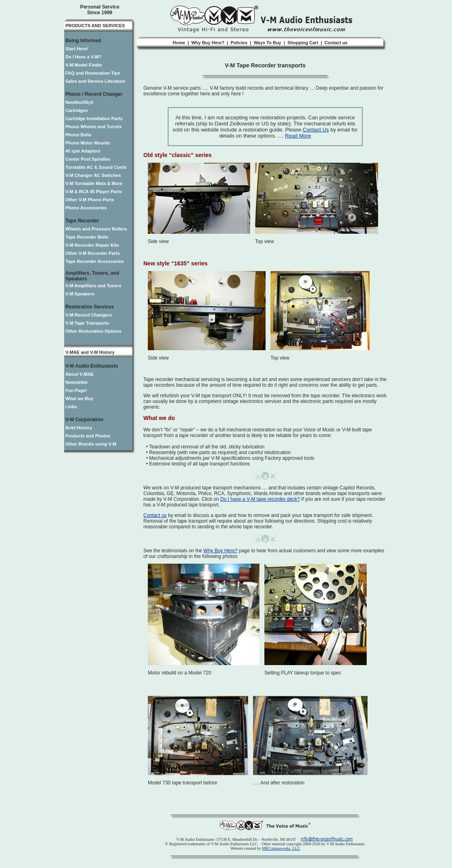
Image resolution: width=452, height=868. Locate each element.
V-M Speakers (80, 294)
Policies (239, 43)
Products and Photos (88, 436)
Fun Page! (76, 390)
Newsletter (77, 382)
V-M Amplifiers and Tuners (93, 286)
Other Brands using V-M (91, 444)
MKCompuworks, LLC (281, 848)
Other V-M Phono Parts (90, 200)
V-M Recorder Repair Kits (92, 245)
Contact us (336, 43)
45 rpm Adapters (83, 151)
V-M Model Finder (84, 65)
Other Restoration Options (93, 331)
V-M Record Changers (89, 315)
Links (71, 407)
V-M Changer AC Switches (93, 175)
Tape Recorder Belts (87, 237)
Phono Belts (78, 135)
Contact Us (316, 130)
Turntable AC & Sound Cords (96, 167)
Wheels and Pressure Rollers (96, 229)
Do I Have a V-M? (83, 57)
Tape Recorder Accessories (95, 261)
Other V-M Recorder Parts (93, 253)
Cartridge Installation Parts (94, 118)
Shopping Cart (303, 43)
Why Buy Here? (208, 43)
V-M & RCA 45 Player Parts (94, 192)
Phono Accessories (86, 208)
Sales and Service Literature (95, 81)
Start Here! (77, 49)
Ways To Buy (268, 43)
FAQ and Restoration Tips (93, 73)
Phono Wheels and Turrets (94, 127)
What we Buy (79, 398)
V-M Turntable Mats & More (94, 183)
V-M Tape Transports (87, 323)
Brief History (79, 428)
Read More (298, 136)
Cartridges (77, 110)
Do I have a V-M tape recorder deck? (260, 499)
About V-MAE (80, 374)
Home (179, 43)
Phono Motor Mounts (88, 143)
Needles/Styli (79, 102)
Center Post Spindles (88, 159)
